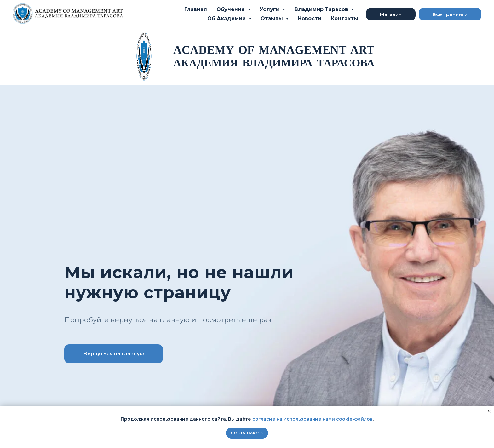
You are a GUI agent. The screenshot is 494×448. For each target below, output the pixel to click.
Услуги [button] (270, 9)
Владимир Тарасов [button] (322, 9)
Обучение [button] (231, 9)
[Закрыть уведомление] (489, 411)
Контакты (345, 18)
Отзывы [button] (273, 18)
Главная (196, 9)
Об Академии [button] (227, 18)
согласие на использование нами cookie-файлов (313, 419)
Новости (310, 18)
